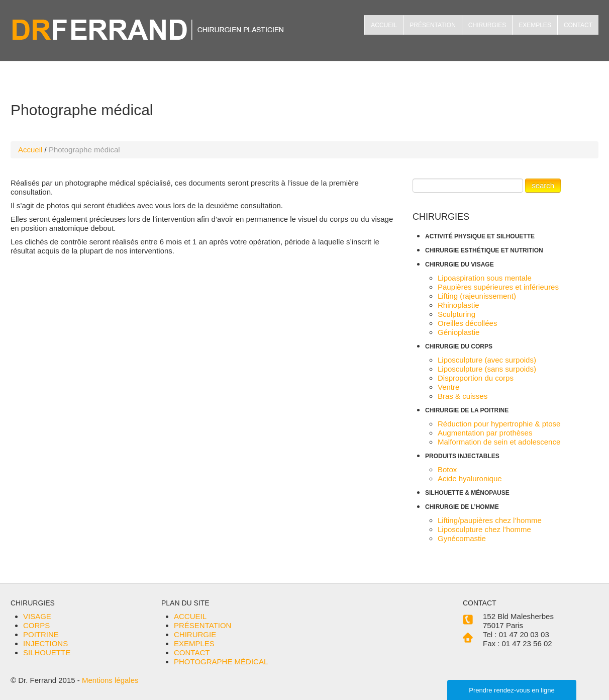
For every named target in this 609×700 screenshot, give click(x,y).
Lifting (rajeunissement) (477, 296)
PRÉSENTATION (433, 25)
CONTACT (578, 25)
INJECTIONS (45, 643)
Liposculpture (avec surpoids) (487, 360)
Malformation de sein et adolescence (499, 442)
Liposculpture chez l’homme (484, 529)
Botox (447, 469)
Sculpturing (456, 314)
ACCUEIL (384, 25)
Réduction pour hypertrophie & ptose (499, 424)
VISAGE (37, 616)
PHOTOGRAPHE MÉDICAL (221, 662)
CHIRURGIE (195, 634)
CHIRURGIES (487, 25)
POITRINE (41, 634)
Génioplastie (459, 332)
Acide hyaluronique (470, 478)
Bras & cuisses (463, 396)
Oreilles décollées (467, 323)
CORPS (36, 625)
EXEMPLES (535, 25)
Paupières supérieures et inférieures (498, 287)
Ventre (448, 387)
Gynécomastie (462, 538)
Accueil (30, 150)
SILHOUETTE (47, 652)
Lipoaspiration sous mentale (485, 278)
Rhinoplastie (459, 305)
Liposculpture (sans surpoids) (487, 369)
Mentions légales (110, 680)
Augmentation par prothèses (485, 433)
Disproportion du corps (476, 378)
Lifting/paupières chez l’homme (490, 520)
